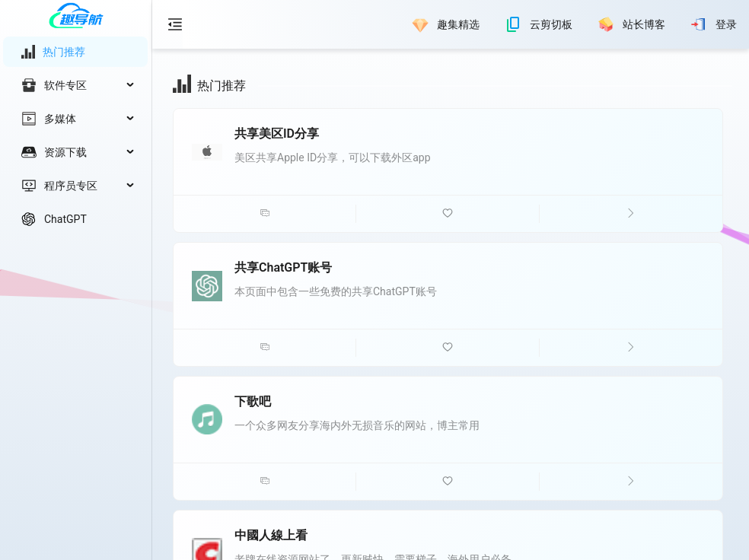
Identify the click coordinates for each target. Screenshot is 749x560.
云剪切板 (551, 24)
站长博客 (644, 24)
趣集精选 (458, 24)
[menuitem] (75, 52)
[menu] (76, 135)
